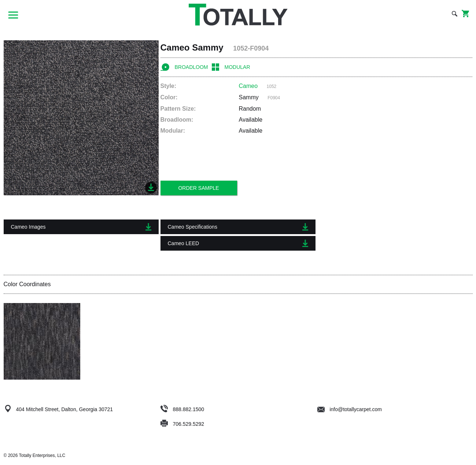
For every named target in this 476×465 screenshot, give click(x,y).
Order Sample (198, 188)
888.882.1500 (188, 409)
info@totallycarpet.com (350, 409)
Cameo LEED (238, 243)
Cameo (248, 86)
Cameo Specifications (238, 227)
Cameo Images (81, 227)
